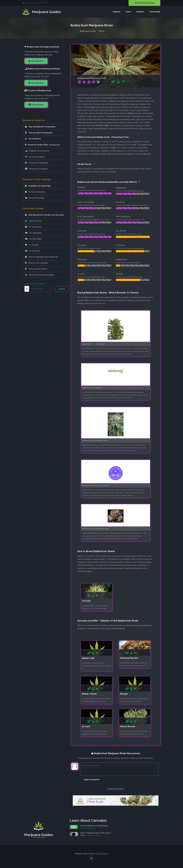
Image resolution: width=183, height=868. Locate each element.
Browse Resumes (35, 198)
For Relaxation (33, 233)
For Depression (33, 227)
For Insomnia (33, 251)
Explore (117, 12)
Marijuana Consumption (37, 151)
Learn (128, 12)
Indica (101, 31)
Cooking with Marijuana (37, 163)
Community (155, 12)
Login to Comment (91, 780)
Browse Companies (35, 192)
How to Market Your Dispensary (94, 826)
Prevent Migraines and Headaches (42, 257)
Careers (140, 12)
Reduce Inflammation (36, 269)
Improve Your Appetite (36, 263)
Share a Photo (38, 105)
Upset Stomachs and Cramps (40, 275)
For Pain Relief (33, 239)
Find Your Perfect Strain (144, 3)
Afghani (131, 113)
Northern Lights (103, 126)
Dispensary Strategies (36, 169)
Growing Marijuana (35, 157)
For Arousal (32, 245)
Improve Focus (33, 221)
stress (93, 107)
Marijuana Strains (88, 31)
